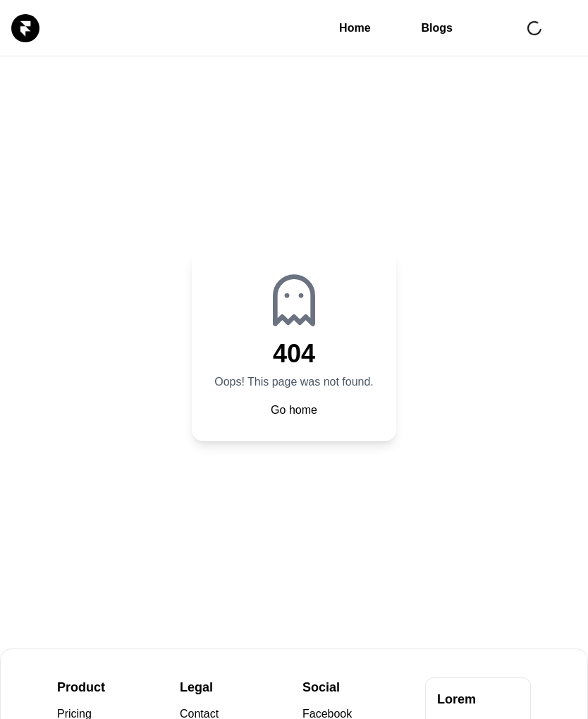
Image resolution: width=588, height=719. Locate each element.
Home (355, 28)
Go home (294, 410)
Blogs (437, 28)
